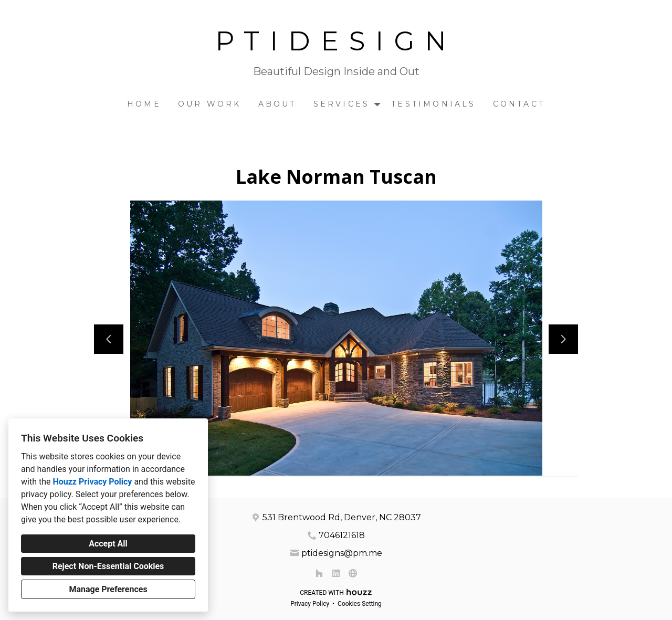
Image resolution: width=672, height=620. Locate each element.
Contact (519, 104)
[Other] (353, 573)
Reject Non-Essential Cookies (108, 566)
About (277, 104)
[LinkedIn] (336, 573)
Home (144, 104)
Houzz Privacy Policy (92, 482)
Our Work (210, 104)
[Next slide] (563, 339)
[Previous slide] (109, 339)
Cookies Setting (360, 604)
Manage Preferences (108, 589)
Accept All (108, 544)
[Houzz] (319, 573)
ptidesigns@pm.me (342, 553)
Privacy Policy (310, 604)
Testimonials (433, 104)
